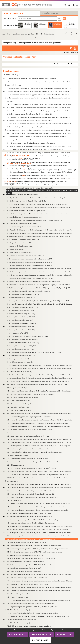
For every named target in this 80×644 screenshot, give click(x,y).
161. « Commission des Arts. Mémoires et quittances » (24, 571)
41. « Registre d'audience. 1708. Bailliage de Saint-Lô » (24, 194)
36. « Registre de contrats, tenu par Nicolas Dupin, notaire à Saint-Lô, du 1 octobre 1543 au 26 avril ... (39, 178)
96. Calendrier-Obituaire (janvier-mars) (19, 372)
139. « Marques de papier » (15, 500)
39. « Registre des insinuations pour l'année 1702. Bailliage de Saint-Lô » (30, 188)
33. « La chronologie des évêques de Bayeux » (21, 169)
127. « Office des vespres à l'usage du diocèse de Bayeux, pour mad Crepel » (31, 468)
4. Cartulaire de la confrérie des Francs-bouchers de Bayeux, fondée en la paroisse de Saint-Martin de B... (39, 88)
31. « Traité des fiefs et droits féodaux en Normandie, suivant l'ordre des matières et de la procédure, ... (39, 162)
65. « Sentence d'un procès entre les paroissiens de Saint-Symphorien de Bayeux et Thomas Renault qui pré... (39, 272)
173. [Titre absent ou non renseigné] (18, 610)
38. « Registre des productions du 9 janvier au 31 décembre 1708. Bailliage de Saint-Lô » (35, 185)
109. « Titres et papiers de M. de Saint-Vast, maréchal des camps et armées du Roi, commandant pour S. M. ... (39, 413)
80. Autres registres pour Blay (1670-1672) (20, 320)
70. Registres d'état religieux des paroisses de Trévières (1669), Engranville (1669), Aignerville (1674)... (39, 288)
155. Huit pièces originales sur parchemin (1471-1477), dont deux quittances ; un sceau (34, 552)
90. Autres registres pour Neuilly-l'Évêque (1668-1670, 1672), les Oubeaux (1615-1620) (34, 352)
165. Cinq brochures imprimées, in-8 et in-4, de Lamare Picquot (27, 584)
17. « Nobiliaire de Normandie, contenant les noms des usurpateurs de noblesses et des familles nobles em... (39, 124)
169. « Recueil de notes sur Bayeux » (18, 597)
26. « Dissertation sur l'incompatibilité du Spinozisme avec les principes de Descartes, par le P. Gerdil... (39, 146)
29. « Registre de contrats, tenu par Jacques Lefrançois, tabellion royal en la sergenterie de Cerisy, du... (39, 156)
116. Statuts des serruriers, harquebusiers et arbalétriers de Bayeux (28, 436)
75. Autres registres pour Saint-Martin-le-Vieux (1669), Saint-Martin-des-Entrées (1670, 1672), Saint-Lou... (39, 304)
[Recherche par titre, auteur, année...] (38, 18)
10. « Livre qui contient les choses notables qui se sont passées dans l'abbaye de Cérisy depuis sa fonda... (39, 108)
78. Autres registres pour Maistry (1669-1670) (21, 314)
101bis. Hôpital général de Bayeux (18, 388)
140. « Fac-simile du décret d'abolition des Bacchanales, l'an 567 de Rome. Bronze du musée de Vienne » (39, 504)
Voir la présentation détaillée (64, 64)
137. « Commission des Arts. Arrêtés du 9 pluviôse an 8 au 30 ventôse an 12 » (31, 494)
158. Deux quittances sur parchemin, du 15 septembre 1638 (25, 562)
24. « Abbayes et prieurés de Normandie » (20, 140)
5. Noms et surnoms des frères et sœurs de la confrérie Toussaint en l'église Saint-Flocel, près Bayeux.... (39, 91)
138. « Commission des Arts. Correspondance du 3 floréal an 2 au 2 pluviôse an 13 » (33, 497)
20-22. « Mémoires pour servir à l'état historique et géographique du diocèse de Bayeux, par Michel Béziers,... (39, 133)
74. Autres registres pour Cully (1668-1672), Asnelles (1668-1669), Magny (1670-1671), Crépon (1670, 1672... (39, 301)
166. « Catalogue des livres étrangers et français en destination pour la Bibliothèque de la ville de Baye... (39, 587)
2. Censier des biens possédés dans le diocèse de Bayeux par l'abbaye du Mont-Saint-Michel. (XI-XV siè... (39, 82)
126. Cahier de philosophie (15, 465)
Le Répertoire (50, 14)
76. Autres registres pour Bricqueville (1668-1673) (22, 307)
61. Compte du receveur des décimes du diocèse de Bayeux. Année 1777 (29, 259)
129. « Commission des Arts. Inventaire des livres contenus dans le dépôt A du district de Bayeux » (38, 475)
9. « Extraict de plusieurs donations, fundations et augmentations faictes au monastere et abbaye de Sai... (39, 104)
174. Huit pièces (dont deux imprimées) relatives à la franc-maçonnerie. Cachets (32, 613)
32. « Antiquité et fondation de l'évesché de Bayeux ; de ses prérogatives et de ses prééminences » (37, 166)
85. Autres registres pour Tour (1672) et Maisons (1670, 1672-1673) (27, 336)
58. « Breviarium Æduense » (15, 249)
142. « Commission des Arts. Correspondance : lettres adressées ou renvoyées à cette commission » (38, 510)
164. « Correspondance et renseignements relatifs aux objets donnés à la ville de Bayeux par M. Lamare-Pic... (39, 581)
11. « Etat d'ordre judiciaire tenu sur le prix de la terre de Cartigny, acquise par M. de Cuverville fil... (38, 111)
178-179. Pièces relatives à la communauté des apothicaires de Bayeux (29, 626)
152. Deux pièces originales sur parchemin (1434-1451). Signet (26, 542)
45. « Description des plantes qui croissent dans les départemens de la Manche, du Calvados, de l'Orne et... (39, 207)
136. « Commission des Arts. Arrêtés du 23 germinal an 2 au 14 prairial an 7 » (31, 491)
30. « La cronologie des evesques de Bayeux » (21, 159)
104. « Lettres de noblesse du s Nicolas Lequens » (22, 397)
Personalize (64, 634)
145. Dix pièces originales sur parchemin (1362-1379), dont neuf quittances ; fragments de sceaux (38, 520)
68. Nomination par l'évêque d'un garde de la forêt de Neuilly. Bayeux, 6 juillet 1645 (33, 281)
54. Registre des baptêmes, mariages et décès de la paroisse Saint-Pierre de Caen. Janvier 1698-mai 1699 (39, 236)
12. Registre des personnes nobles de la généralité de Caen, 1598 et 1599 (30, 114)
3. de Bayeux (14, 85)
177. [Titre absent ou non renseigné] (18, 623)
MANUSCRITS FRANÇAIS (12, 75)
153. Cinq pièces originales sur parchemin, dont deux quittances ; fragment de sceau (34, 545)
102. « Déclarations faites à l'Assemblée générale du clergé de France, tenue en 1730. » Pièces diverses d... (39, 391)
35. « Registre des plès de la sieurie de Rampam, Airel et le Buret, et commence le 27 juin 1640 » (37, 175)
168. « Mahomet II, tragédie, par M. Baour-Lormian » (23, 594)
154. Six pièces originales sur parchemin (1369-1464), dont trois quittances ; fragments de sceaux (38, 549)
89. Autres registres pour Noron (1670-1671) (20, 349)
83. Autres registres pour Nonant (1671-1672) (21, 330)
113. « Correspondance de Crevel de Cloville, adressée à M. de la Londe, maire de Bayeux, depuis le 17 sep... (39, 426)
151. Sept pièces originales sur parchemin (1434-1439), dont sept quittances (31, 539)
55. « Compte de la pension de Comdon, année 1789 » (23, 240)
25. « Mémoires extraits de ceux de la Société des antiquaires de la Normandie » (32, 143)
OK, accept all (18, 634)
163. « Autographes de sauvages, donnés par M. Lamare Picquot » (27, 578)
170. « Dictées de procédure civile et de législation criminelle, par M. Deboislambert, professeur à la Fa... (39, 600)
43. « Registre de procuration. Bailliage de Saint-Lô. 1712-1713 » (27, 201)
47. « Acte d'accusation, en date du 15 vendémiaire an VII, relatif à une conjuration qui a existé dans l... (39, 214)
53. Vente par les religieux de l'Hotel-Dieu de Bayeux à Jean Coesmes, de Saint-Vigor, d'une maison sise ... (39, 233)
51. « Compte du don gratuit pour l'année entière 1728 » (24, 227)
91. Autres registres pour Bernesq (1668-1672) (21, 355)
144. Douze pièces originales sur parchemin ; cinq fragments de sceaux (29, 516)
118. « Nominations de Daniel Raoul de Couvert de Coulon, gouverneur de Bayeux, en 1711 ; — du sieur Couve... (39, 442)
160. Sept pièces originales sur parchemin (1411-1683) (24, 568)
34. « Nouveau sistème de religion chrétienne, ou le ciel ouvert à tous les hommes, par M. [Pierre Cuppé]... (39, 172)
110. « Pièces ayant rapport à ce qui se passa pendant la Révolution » (29, 417)
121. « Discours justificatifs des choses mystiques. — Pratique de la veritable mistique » (34, 452)
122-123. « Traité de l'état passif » (17, 455)
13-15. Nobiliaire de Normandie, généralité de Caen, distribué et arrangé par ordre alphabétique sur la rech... (39, 117)
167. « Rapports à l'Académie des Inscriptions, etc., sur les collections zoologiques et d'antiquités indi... (39, 591)
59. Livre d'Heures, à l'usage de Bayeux (19, 252)
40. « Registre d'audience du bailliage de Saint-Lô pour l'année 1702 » (29, 191)
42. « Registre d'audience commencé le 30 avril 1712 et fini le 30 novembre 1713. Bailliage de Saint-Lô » (39, 198)
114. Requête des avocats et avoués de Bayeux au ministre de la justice (29, 430)
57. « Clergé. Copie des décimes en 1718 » (20, 246)
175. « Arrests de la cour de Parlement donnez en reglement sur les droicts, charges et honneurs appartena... (39, 616)
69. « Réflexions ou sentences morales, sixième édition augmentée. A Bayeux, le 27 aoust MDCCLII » (38, 285)
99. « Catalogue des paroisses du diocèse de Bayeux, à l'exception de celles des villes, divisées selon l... (39, 378)
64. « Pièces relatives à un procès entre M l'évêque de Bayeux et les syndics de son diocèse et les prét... (39, 269)
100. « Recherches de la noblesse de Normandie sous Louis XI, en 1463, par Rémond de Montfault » (38, 381)
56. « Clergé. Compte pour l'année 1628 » (20, 243)
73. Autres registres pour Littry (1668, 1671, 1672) (22, 298)
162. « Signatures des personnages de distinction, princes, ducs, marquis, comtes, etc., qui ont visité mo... (39, 574)
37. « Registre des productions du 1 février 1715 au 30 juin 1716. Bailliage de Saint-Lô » (34, 182)
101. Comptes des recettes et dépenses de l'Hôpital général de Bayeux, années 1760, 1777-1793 (37, 384)
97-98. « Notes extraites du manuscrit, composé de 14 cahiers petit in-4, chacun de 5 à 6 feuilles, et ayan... (39, 375)
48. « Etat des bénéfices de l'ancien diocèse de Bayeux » (24, 217)
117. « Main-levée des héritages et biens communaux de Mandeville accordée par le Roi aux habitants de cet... (39, 439)
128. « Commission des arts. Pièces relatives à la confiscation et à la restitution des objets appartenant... (39, 471)
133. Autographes (12, 481)
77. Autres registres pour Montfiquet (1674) (20, 310)
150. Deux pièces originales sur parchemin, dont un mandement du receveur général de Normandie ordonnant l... (39, 536)
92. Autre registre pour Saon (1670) (18, 359)
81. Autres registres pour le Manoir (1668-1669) (21, 323)
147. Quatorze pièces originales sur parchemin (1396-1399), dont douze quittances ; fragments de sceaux (39, 526)
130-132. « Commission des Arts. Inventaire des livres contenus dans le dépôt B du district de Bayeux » (39, 478)
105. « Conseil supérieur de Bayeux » (18, 401)
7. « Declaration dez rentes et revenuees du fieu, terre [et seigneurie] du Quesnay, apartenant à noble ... (39, 98)
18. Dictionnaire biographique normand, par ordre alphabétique (27, 127)
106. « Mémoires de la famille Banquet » (19, 404)
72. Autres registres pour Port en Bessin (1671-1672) (23, 294)
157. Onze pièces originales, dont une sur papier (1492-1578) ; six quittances (31, 558)
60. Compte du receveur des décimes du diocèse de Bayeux (25, 256)
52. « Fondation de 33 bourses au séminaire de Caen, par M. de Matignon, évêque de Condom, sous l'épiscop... (39, 230)
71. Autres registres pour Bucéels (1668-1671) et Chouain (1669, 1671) (29, 291)
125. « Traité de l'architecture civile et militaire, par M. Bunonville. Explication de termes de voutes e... (39, 462)
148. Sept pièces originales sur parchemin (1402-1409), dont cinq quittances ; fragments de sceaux (38, 529)
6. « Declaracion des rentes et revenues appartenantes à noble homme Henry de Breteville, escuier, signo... (39, 95)
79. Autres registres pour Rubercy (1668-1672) (21, 317)
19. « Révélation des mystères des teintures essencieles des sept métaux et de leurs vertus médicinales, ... (39, 130)
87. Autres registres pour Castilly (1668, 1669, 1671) (23, 343)
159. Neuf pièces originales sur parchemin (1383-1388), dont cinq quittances (31, 565)
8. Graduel (10, 101)
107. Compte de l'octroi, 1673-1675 (18, 407)
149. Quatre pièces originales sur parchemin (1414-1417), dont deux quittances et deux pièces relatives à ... (39, 533)
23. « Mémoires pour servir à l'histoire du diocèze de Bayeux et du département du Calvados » (36, 137)
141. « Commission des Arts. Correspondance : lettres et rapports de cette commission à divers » (37, 507)
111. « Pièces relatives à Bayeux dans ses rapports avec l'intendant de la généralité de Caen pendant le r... (39, 420)
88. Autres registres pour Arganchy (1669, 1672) (22, 346)
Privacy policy (40, 640)
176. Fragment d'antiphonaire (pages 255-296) (21, 620)
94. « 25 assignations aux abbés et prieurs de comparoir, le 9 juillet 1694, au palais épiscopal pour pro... (39, 365)
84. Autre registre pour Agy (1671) (17, 333)
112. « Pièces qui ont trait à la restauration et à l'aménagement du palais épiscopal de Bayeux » (37, 423)
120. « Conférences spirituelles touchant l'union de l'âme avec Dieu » (28, 449)
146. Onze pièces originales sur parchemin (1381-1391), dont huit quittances (31, 523)
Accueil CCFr (6, 34)
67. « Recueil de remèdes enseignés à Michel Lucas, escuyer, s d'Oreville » (30, 278)
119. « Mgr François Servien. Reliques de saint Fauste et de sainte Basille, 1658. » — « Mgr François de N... (39, 446)
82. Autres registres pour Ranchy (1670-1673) (21, 327)
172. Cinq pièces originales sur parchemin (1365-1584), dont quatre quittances (32, 607)
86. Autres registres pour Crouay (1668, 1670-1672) (23, 339)
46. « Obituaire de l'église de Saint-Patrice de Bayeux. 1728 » (26, 211)
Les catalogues (14, 13)
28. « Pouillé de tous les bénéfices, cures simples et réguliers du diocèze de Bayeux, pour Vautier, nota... (39, 153)
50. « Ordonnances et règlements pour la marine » (22, 223)
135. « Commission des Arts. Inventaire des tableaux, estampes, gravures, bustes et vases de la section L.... (39, 488)
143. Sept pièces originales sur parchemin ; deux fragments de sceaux (29, 513)
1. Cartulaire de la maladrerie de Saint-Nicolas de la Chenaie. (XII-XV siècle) (31, 79)
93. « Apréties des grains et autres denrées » (20, 362)
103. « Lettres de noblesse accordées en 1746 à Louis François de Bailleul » (30, 394)
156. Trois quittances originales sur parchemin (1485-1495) (25, 555)
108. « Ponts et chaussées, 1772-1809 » (19, 410)
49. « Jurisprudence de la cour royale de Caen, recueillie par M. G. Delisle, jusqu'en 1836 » (35, 220)
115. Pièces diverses (13, 433)
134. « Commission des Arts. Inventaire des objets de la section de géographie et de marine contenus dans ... (39, 484)
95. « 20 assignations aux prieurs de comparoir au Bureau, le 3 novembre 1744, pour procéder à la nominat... (39, 368)
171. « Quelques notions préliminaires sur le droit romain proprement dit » (30, 603)
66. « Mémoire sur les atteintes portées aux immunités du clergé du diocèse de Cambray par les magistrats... (39, 275)
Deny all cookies (41, 634)
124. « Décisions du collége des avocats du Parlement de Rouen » (27, 459)
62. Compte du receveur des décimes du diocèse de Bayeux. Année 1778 (29, 262)
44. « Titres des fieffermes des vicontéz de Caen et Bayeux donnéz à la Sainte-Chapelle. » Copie (37, 204)
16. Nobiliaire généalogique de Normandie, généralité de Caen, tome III (30, 120)
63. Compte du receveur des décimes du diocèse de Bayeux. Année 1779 (29, 265)
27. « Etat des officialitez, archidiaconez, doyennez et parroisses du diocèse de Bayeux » (35, 149)
